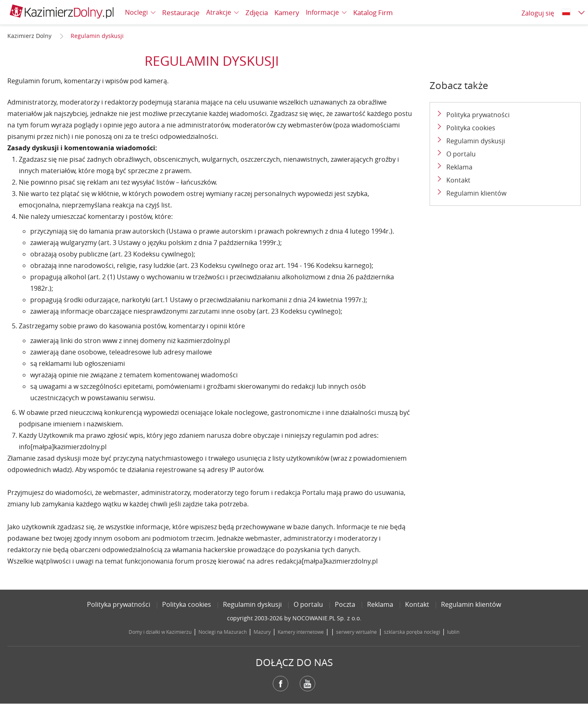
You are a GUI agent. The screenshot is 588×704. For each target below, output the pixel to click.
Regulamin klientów (476, 193)
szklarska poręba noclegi (412, 632)
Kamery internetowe (301, 632)
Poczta (345, 604)
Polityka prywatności (478, 115)
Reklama (459, 167)
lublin (453, 632)
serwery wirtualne (356, 632)
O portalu (461, 154)
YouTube (307, 684)
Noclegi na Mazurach (223, 632)
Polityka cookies (471, 128)
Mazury (262, 632)
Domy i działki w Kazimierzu (160, 632)
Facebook (281, 684)
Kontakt (458, 180)
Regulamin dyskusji (476, 141)
